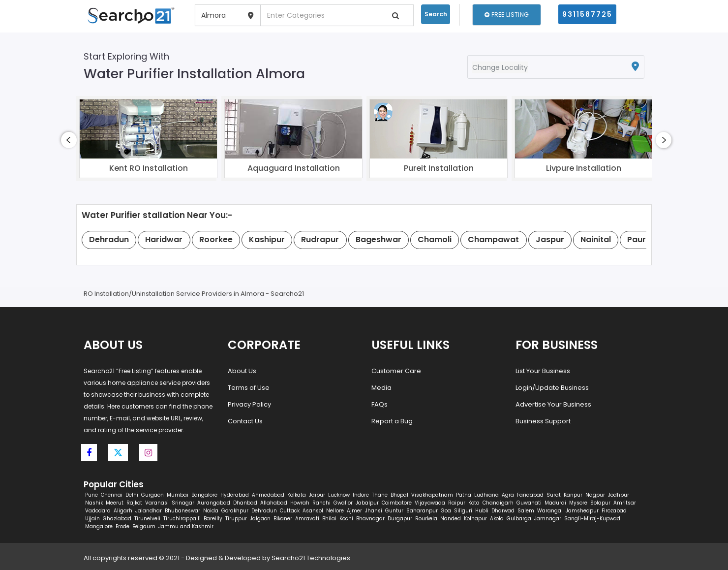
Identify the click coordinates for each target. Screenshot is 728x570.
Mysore (578, 503)
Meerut (115, 503)
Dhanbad (245, 503)
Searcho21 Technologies (311, 558)
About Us (242, 371)
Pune (91, 495)
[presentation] (69, 140)
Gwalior (343, 503)
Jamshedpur (582, 511)
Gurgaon (152, 495)
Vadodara (98, 511)
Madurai (555, 503)
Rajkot (134, 503)
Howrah (300, 503)
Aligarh (123, 511)
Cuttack (290, 511)
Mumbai (178, 495)
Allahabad (274, 503)
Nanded (451, 519)
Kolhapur (475, 519)
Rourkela (426, 519)
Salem (526, 511)
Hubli (482, 511)
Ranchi (321, 503)
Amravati (307, 519)
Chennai (112, 495)
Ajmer (354, 511)
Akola (497, 519)
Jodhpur (619, 495)
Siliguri (463, 511)
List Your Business (543, 371)
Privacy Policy (249, 404)
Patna (464, 495)
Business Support (543, 421)
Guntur (394, 511)
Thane (380, 495)
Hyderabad (235, 495)
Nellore (335, 511)
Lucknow (339, 495)
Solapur (600, 503)
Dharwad (503, 511)
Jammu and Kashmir (186, 526)
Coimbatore (397, 503)
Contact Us (245, 421)
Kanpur (573, 495)
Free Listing (507, 15)
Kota (474, 503)
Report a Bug (392, 421)
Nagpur (595, 495)
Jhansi (374, 511)
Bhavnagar (370, 519)
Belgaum (144, 526)
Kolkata (297, 495)
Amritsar (625, 503)
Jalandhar (149, 511)
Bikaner (283, 519)
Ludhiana (486, 495)
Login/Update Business (552, 388)
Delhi (132, 495)
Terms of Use (249, 388)
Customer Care (396, 371)
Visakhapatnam (432, 495)
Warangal (550, 511)
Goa (446, 511)
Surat (554, 495)
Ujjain (92, 519)
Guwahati (529, 503)
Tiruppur (236, 519)
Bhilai (329, 519)
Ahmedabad (268, 495)
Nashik (94, 503)
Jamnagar (548, 519)
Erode (122, 526)
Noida (211, 511)
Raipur (457, 503)
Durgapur (400, 519)
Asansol (313, 511)
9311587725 (587, 14)
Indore (361, 495)
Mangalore (99, 526)
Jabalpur (367, 503)
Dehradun (264, 511)
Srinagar (183, 503)
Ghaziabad (117, 519)
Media (381, 388)
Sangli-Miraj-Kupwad (592, 519)
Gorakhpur (235, 511)
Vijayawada (430, 503)
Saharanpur (422, 511)
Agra (508, 495)
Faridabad (530, 495)
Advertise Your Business (553, 404)
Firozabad (614, 511)
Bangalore (204, 495)
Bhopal (399, 495)
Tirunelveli (147, 519)
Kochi (346, 519)
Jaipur (317, 495)
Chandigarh (498, 503)
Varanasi (157, 503)
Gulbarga (519, 519)
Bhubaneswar (182, 511)
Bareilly (213, 519)
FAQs (379, 404)
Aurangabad (214, 503)
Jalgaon (260, 519)
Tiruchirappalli (182, 519)
